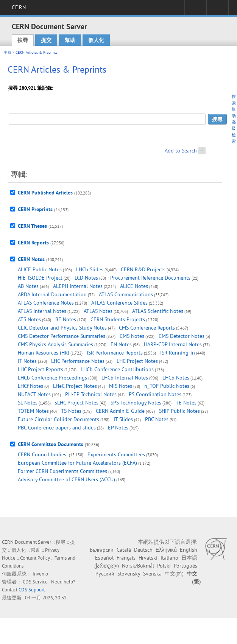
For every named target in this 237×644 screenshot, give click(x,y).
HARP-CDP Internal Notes (173, 344)
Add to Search (181, 151)
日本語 (189, 558)
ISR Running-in (178, 353)
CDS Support (32, 590)
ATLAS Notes (98, 311)
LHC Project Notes (137, 361)
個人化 (96, 40)
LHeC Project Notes (75, 386)
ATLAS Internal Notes (42, 311)
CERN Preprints (35, 209)
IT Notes (27, 361)
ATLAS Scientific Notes (158, 311)
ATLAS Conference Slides (119, 303)
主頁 (8, 52)
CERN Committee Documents (51, 444)
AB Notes (28, 286)
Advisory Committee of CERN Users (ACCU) (66, 479)
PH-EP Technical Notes (91, 394)
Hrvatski (148, 558)
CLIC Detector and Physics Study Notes (62, 328)
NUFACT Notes (34, 394)
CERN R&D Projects (143, 269)
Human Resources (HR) (44, 353)
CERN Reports (33, 243)
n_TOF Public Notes (167, 386)
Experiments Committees (116, 454)
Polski (164, 566)
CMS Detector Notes (182, 336)
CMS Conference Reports (147, 328)
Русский (105, 574)
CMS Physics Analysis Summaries (55, 344)
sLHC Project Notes (77, 403)
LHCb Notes (176, 378)
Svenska (152, 574)
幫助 (70, 40)
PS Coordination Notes (155, 394)
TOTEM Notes (33, 411)
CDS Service (35, 582)
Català (124, 550)
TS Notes (71, 411)
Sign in (195, 10)
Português (186, 566)
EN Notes (121, 344)
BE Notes (66, 319)
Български (102, 550)
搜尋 (23, 40)
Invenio (40, 574)
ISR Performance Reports (115, 353)
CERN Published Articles (45, 193)
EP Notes (118, 428)
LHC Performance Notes (78, 361)
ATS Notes (29, 319)
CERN (19, 7)
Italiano (169, 558)
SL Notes (28, 403)
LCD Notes (86, 278)
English (189, 550)
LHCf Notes (30, 386)
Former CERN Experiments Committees (62, 471)
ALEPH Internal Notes (78, 286)
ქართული (107, 566)
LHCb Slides (90, 269)
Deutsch (143, 550)
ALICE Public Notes (40, 269)
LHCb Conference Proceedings (52, 378)
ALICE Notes (134, 286)
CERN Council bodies (43, 454)
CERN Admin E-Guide (120, 411)
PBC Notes (157, 419)
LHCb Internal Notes (125, 378)
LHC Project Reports (41, 369)
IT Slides (123, 419)
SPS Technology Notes (136, 403)
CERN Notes (31, 259)
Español (104, 558)
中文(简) (174, 574)
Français (126, 558)
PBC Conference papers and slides (57, 428)
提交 (46, 40)
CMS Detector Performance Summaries (62, 336)
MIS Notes (121, 386)
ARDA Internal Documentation (52, 294)
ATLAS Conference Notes (46, 303)
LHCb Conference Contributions (117, 369)
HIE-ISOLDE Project (40, 278)
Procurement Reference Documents (150, 278)
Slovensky (129, 574)
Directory (217, 10)
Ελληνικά (166, 550)
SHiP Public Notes (179, 411)
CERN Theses (32, 226)
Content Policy (35, 558)
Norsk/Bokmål (138, 566)
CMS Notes (132, 336)
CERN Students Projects (118, 319)
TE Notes (186, 403)
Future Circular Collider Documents (58, 419)
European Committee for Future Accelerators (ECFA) (77, 463)
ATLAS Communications (126, 294)
